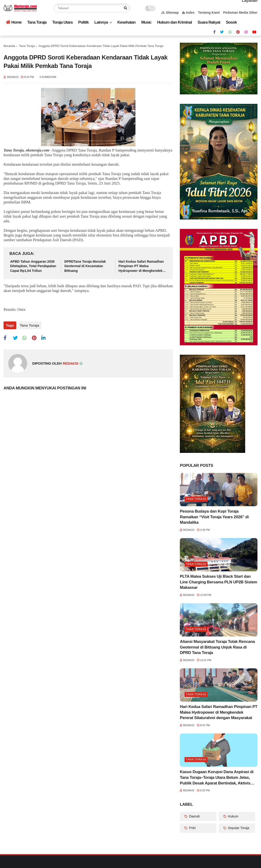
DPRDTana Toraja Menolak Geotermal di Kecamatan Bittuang (85, 266)
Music (146, 22)
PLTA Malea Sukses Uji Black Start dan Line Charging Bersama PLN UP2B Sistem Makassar (219, 582)
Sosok (231, 22)
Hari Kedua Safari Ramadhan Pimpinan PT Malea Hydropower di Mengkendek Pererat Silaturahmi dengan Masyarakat (141, 266)
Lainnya (101, 22)
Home (14, 22)
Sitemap (170, 13)
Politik (84, 22)
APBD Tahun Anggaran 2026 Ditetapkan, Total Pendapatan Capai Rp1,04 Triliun (33, 266)
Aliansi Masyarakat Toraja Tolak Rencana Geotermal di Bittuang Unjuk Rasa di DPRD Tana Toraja (217, 647)
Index (188, 13)
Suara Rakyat (209, 22)
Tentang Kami (209, 13)
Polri (192, 828)
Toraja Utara (62, 22)
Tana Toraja (37, 22)
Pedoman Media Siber (240, 13)
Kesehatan (126, 22)
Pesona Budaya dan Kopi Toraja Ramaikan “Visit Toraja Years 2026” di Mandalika (214, 517)
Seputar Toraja (238, 828)
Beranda (9, 46)
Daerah (194, 816)
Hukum (233, 816)
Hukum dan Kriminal (175, 22)
